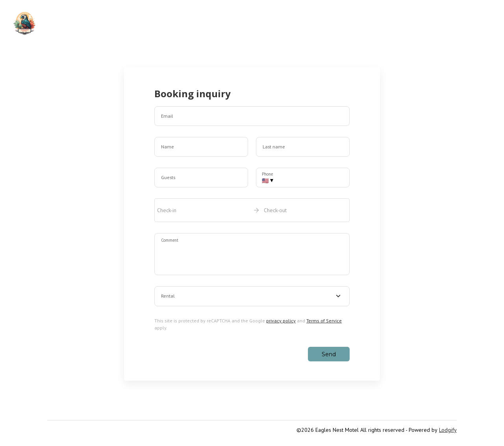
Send (329, 354)
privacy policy (281, 321)
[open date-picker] (252, 210)
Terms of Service (324, 321)
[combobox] (252, 296)
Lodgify (448, 430)
